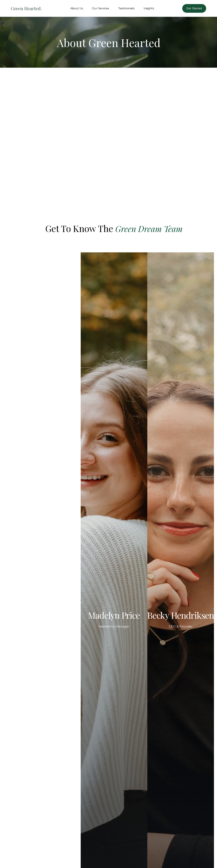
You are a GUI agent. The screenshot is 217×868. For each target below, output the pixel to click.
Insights (149, 8)
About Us (77, 8)
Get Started (194, 8)
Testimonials (126, 8)
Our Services (100, 8)
